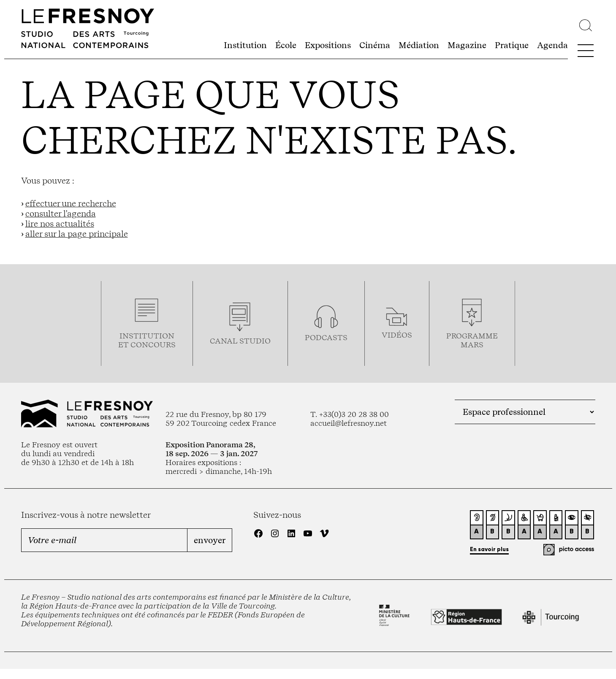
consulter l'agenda (61, 214)
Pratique (512, 45)
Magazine (467, 45)
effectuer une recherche (71, 203)
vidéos (397, 335)
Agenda (552, 45)
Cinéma (375, 45)
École (286, 45)
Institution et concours (147, 340)
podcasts (326, 337)
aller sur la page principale (77, 234)
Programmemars (472, 340)
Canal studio (240, 341)
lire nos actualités (60, 224)
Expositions (328, 45)
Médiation (419, 45)
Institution (245, 45)
